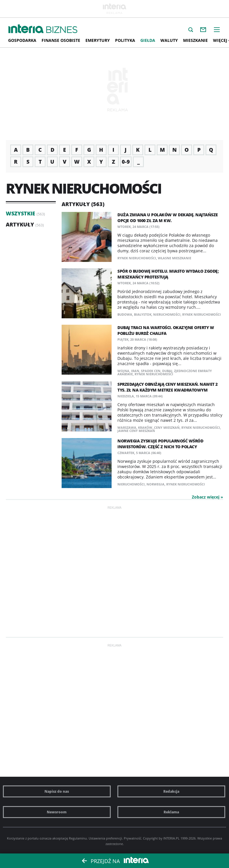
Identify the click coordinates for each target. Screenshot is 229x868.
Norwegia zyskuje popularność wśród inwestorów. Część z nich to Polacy (160, 444)
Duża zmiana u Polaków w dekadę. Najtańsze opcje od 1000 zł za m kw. (168, 218)
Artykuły (20, 224)
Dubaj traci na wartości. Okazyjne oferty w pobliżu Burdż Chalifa (166, 330)
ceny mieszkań (167, 427)
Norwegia (155, 484)
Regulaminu (78, 838)
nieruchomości (167, 314)
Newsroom (57, 812)
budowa (125, 314)
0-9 (126, 162)
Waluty (169, 40)
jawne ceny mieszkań (136, 431)
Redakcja (171, 791)
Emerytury (98, 40)
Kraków (145, 427)
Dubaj (167, 371)
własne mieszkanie (175, 258)
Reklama (171, 812)
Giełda (148, 40)
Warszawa (127, 427)
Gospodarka (22, 40)
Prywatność (133, 838)
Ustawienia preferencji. (106, 838)
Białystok (143, 314)
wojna (123, 371)
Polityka (125, 40)
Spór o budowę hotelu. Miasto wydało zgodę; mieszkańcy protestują (168, 274)
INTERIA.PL (171, 838)
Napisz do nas (57, 791)
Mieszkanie (195, 40)
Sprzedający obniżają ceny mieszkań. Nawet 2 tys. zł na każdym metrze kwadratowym (168, 387)
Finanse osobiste (61, 40)
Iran (135, 371)
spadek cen (151, 371)
